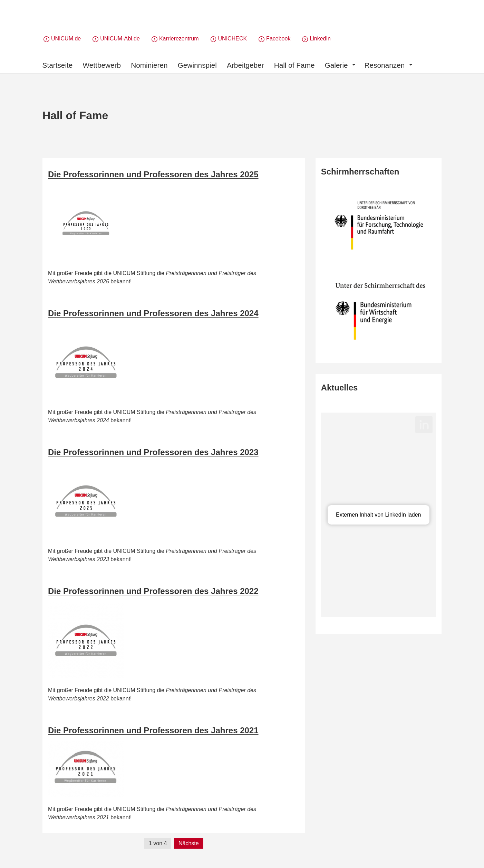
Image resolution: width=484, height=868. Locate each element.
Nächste (189, 843)
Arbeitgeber (245, 65)
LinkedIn (320, 39)
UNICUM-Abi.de (120, 39)
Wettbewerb (102, 65)
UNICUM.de (66, 39)
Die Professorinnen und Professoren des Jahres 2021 (153, 730)
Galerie (340, 65)
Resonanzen (388, 65)
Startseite (58, 65)
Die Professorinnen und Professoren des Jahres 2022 (153, 591)
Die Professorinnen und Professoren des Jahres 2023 (153, 452)
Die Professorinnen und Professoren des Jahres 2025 (153, 174)
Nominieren (149, 65)
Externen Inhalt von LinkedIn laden (378, 515)
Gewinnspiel (197, 65)
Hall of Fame (294, 65)
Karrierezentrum (179, 39)
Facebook (278, 39)
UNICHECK (233, 39)
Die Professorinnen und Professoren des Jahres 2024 (153, 313)
